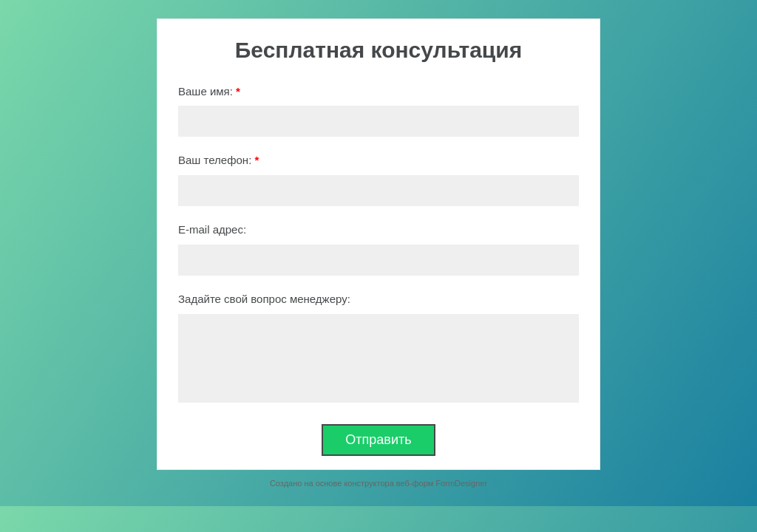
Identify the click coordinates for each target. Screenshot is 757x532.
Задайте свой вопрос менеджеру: (264, 299)
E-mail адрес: (212, 229)
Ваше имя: (209, 91)
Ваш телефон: (218, 160)
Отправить (378, 440)
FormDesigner (461, 483)
